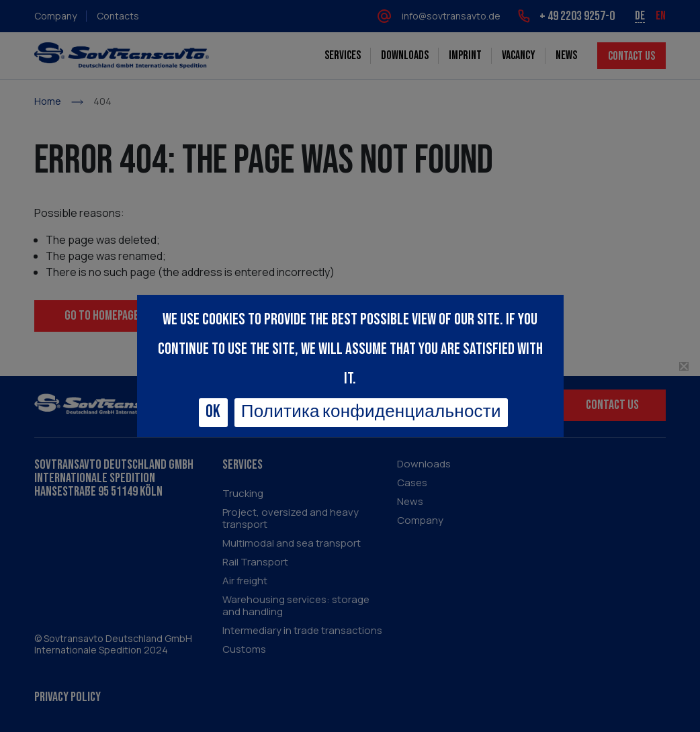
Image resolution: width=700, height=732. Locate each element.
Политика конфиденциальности (371, 412)
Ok (213, 412)
